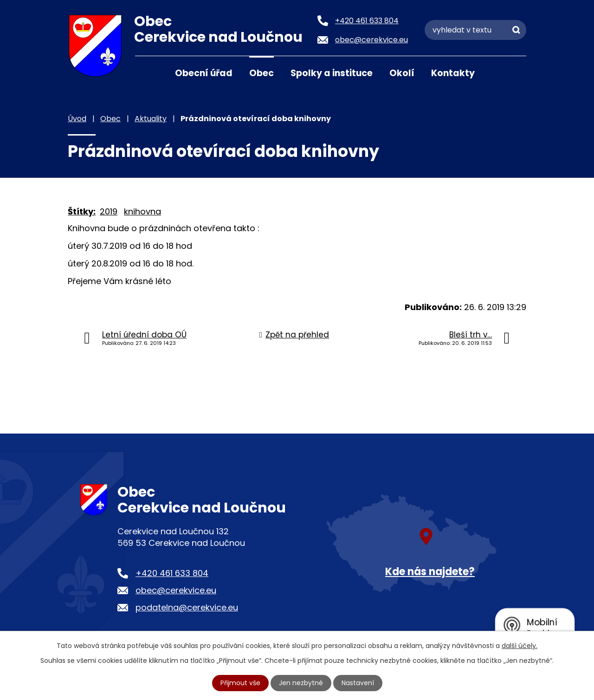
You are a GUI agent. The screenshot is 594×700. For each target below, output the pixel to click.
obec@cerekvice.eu (176, 590)
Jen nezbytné (301, 683)
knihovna (142, 211)
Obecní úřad (204, 73)
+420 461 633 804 (172, 573)
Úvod (147, 72)
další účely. (520, 646)
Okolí (402, 73)
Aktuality (151, 119)
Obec (261, 73)
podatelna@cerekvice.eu (187, 607)
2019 (109, 211)
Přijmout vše (240, 683)
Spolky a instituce (332, 73)
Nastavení (358, 683)
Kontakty (453, 73)
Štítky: (82, 211)
